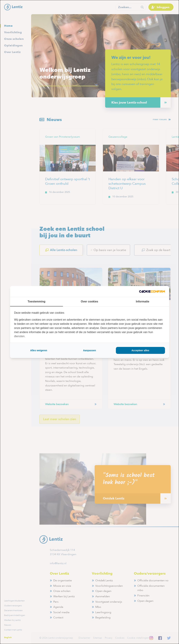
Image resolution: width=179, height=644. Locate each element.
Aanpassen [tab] (89, 350)
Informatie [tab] (143, 301)
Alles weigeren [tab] (39, 350)
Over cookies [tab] (89, 301)
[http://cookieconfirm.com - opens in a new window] (152, 291)
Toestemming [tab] (36, 301)
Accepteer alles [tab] (140, 350)
